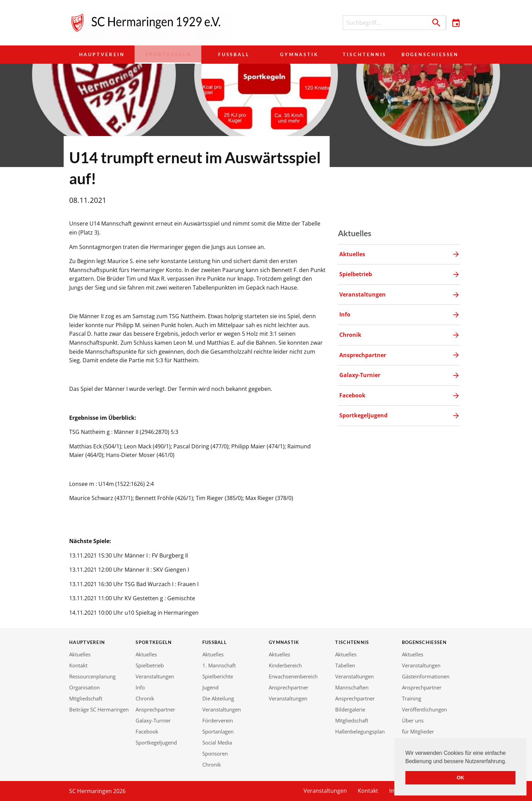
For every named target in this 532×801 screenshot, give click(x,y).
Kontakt (78, 665)
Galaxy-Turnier (153, 720)
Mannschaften (352, 687)
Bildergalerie (350, 709)
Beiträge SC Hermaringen (99, 709)
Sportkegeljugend (156, 742)
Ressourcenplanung (92, 676)
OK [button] (460, 778)
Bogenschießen (429, 54)
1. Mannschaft (219, 665)
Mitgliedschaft (86, 698)
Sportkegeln (167, 54)
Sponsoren (215, 753)
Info (140, 687)
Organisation (84, 687)
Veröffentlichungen (424, 709)
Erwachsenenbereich (293, 676)
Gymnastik (297, 54)
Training (412, 698)
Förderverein (218, 720)
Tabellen (345, 665)
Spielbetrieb (150, 665)
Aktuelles (80, 654)
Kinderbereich (285, 665)
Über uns (413, 720)
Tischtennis (362, 54)
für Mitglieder (418, 731)
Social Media (217, 742)
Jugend (210, 687)
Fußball (232, 54)
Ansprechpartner (155, 709)
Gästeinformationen (426, 676)
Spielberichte (218, 676)
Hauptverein (102, 54)
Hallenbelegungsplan (360, 731)
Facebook (147, 731)
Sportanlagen (218, 731)
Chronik (145, 698)
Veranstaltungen (155, 676)
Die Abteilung (218, 698)
